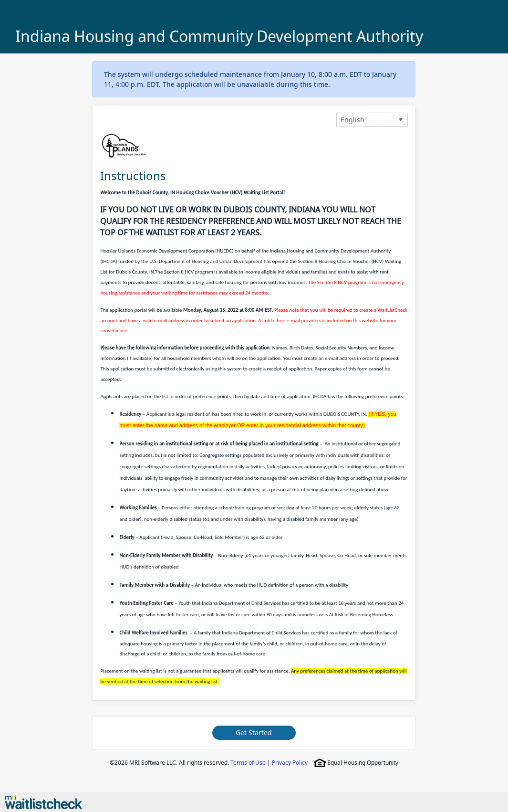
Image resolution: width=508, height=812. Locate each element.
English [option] (352, 120)
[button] (401, 120)
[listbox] (372, 120)
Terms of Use (248, 763)
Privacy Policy (290, 763)
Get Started (254, 733)
